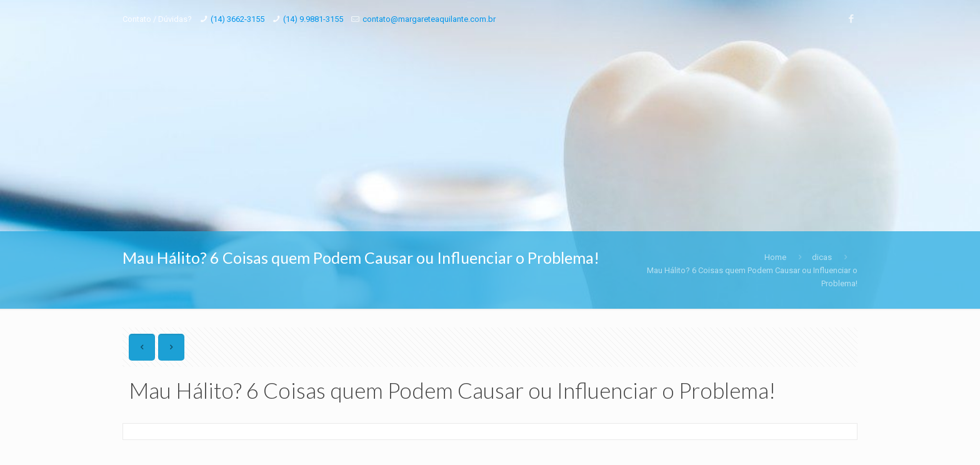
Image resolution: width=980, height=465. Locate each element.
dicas (822, 257)
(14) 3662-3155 (237, 19)
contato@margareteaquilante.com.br (429, 19)
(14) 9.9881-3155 (313, 19)
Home (775, 257)
